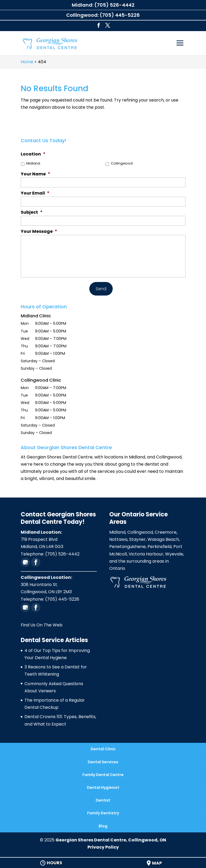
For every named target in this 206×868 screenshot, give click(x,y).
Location (33, 154)
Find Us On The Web (42, 625)
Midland (33, 163)
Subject (32, 212)
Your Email (35, 193)
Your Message (39, 232)
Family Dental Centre (103, 775)
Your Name (35, 174)
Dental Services (103, 762)
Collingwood (122, 163)
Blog (103, 826)
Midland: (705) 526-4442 (103, 5)
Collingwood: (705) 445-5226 (103, 15)
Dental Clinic (103, 749)
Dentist (103, 800)
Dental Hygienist (103, 787)
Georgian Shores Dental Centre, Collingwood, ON (111, 840)
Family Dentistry (103, 813)
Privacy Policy (103, 847)
